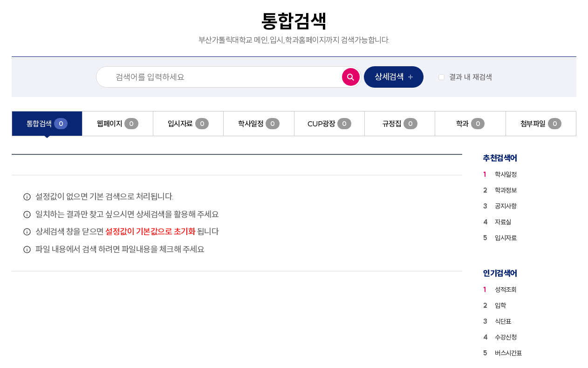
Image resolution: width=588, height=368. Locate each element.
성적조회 (506, 290)
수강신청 (506, 337)
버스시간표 (508, 353)
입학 (500, 306)
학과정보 (506, 190)
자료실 (503, 222)
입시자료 (506, 238)
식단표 (503, 321)
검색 (349, 75)
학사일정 (506, 174)
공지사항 (506, 206)
